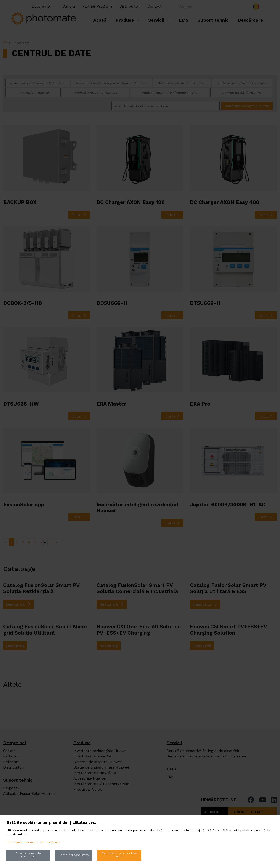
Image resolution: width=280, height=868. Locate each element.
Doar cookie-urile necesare (28, 855)
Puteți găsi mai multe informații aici (33, 842)
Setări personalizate (74, 855)
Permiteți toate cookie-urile (119, 855)
